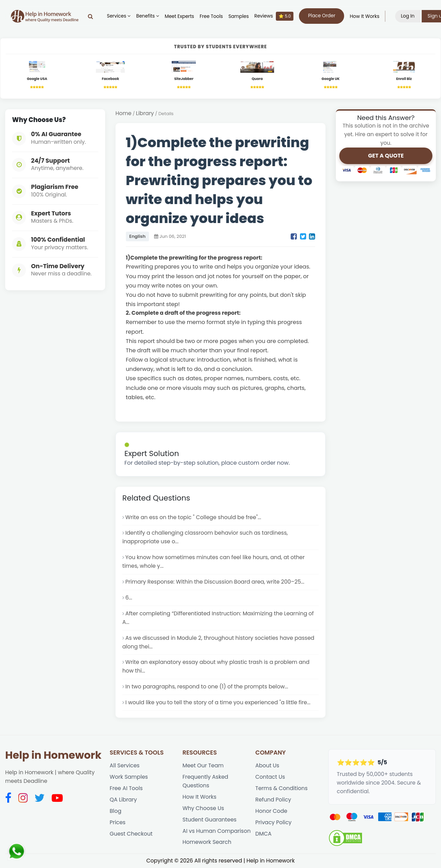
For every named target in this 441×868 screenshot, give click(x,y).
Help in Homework (53, 755)
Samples (238, 16)
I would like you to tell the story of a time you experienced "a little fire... (218, 702)
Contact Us (270, 777)
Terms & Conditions (282, 788)
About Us (267, 765)
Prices (118, 822)
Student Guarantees (209, 820)
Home (123, 113)
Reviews (274, 16)
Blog (116, 811)
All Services (125, 765)
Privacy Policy (274, 822)
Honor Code (272, 811)
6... (129, 598)
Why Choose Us (203, 808)
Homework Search (207, 842)
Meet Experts (179, 16)
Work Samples (129, 777)
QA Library (123, 800)
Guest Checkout (131, 834)
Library (145, 113)
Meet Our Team (203, 765)
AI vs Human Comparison (217, 831)
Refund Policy (273, 800)
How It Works (364, 16)
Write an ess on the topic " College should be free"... (193, 517)
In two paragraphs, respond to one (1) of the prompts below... (207, 687)
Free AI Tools (126, 788)
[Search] (91, 16)
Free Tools (211, 16)
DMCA (264, 834)
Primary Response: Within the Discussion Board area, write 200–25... (215, 582)
